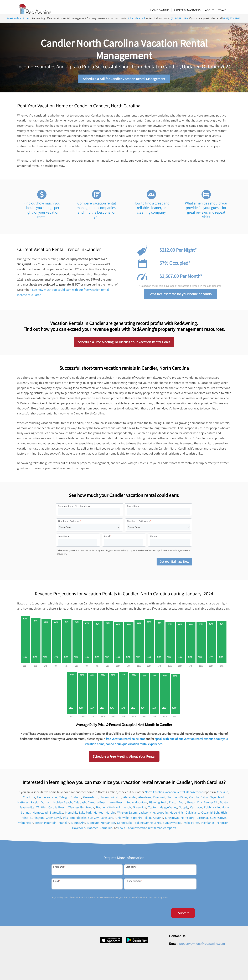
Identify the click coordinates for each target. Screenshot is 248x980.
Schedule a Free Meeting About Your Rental (124, 758)
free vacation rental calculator (125, 741)
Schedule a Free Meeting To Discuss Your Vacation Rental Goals (124, 344)
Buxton (225, 804)
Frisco (173, 804)
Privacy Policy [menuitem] (195, 972)
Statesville (56, 815)
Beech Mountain (46, 825)
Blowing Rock (158, 804)
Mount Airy (78, 825)
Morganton (108, 825)
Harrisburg (188, 820)
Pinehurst (159, 799)
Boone (100, 809)
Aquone (158, 820)
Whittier (41, 809)
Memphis (71, 815)
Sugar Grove (218, 820)
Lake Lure (107, 820)
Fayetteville (27, 809)
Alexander (130, 799)
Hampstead (40, 815)
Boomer (92, 830)
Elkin (148, 820)
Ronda (90, 809)
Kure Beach (117, 804)
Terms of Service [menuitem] (213, 972)
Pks (65, 820)
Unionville (122, 820)
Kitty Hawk (114, 809)
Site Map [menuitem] (229, 972)
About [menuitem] (151, 972)
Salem (105, 799)
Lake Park (85, 815)
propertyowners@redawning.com (202, 946)
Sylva (204, 799)
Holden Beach (63, 804)
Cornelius (106, 830)
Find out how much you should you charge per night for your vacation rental (42, 212)
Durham (76, 799)
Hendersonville (47, 799)
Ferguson (223, 825)
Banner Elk (211, 804)
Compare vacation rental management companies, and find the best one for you (97, 212)
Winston (116, 799)
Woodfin (162, 815)
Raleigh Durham (41, 804)
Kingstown (172, 820)
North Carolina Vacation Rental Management (174, 794)
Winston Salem (127, 815)
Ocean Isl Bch (210, 815)
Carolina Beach (98, 804)
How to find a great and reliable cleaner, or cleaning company (151, 210)
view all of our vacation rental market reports (147, 830)
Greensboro (91, 799)
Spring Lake (125, 825)
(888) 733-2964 (232, 25)
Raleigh (64, 799)
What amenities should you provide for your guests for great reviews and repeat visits (206, 212)
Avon (182, 804)
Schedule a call (136, 25)
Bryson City (194, 804)
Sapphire (137, 820)
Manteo (99, 815)
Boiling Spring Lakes (148, 825)
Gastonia (202, 820)
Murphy (110, 815)
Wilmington (26, 825)
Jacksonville (147, 815)
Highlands (208, 825)
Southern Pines (177, 799)
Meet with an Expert (19, 25)
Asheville (222, 794)
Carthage (196, 809)
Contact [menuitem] (181, 972)
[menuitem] (164, 10)
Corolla (194, 799)
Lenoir (127, 809)
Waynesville (76, 809)
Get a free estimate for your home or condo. (180, 296)
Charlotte (29, 799)
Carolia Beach (57, 809)
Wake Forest (191, 825)
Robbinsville (212, 809)
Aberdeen (145, 799)
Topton (153, 809)
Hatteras (23, 804)
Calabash (80, 804)
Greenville (139, 809)
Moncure (93, 825)
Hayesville (79, 830)
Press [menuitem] (171, 972)
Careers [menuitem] (161, 972)
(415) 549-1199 (179, 25)
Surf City (93, 820)
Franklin (64, 825)
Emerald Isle (78, 820)
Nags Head (217, 799)
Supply (184, 809)
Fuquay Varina (172, 825)
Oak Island (192, 815)
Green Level (53, 820)
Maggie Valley (168, 809)
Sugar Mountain (137, 804)
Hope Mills (177, 815)
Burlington (37, 820)
